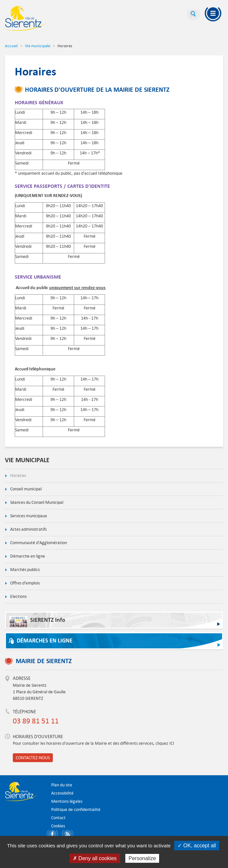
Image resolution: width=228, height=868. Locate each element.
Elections (18, 596)
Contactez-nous (33, 758)
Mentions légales (67, 801)
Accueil (11, 46)
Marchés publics (24, 570)
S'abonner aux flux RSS (69, 835)
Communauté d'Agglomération (38, 543)
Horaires (18, 475)
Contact (58, 818)
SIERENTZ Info (37, 622)
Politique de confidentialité (76, 809)
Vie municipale (38, 46)
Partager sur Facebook (53, 835)
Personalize (142, 858)
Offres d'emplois (24, 583)
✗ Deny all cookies (95, 858)
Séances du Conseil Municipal (36, 502)
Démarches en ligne (45, 641)
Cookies (58, 826)
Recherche (194, 15)
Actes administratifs (28, 529)
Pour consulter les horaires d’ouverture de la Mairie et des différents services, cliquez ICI (93, 743)
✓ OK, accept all (197, 846)
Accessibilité (62, 793)
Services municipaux (28, 516)
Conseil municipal (25, 489)
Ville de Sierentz (26, 18)
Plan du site (62, 785)
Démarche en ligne (27, 556)
